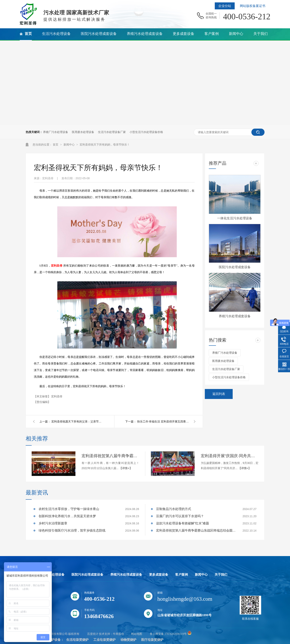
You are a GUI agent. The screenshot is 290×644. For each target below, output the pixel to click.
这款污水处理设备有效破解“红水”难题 (183, 523)
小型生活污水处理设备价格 (146, 132)
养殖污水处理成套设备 (235, 316)
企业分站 (225, 6)
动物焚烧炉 (128, 640)
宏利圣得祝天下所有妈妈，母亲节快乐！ (105, 145)
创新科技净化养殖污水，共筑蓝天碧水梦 (67, 516)
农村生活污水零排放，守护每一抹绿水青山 (69, 509)
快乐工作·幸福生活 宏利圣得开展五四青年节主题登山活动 (163, 421)
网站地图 (137, 634)
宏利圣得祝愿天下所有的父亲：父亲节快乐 (77, 421)
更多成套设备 (159, 575)
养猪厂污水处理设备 (56, 132)
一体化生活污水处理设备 (235, 218)
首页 (56, 145)
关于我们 (221, 575)
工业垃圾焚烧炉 (104, 640)
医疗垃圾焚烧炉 (152, 640)
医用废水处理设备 (83, 132)
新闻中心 (69, 145)
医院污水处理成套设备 (235, 267)
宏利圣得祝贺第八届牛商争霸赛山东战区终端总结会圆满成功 (110, 456)
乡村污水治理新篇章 (53, 523)
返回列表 (219, 394)
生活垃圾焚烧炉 (77, 640)
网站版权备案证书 (253, 6)
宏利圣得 (57, 396)
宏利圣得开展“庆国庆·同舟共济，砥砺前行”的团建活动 (230, 456)
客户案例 (182, 575)
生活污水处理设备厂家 (112, 132)
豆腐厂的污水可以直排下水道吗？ (180, 516)
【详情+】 (126, 468)
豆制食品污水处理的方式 (174, 509)
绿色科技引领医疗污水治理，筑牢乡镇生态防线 (72, 530)
